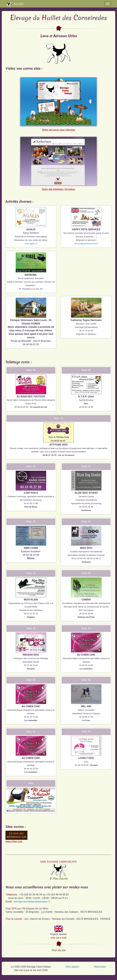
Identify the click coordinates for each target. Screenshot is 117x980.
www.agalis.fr (31, 244)
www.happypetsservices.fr (86, 244)
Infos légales (72, 967)
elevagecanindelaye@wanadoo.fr (32, 902)
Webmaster (100, 967)
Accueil (15, 4)
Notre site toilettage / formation (58, 163)
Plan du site (59, 950)
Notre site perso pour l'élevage (58, 104)
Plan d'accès (58, 872)
